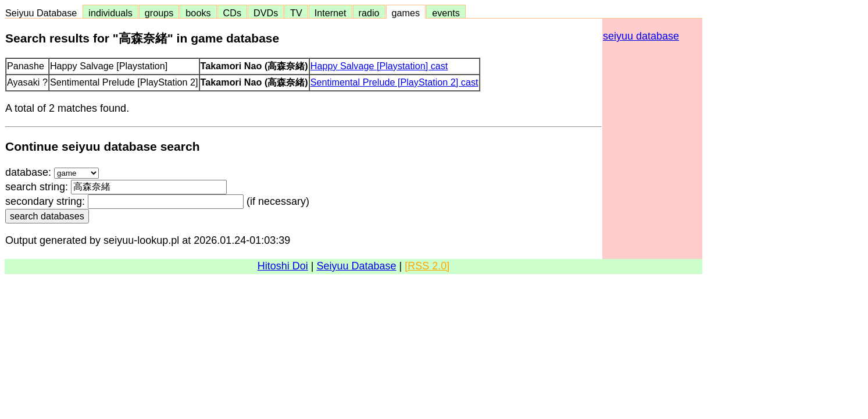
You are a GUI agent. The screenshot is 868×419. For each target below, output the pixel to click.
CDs (232, 13)
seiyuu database (641, 36)
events (446, 13)
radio (369, 13)
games (406, 13)
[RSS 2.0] (427, 266)
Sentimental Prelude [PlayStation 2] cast (394, 82)
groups (159, 13)
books (198, 13)
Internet (331, 13)
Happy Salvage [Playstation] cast (379, 66)
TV (296, 13)
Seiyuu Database (44, 13)
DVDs (266, 13)
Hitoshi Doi (283, 266)
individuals (110, 13)
